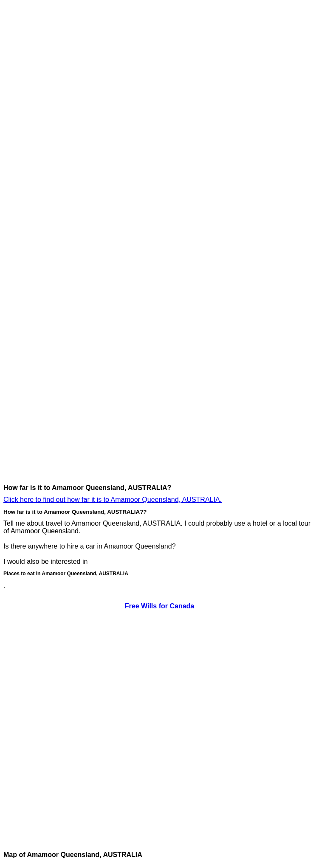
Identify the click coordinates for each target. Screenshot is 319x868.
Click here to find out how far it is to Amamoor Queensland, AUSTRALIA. (113, 500)
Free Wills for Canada (159, 606)
